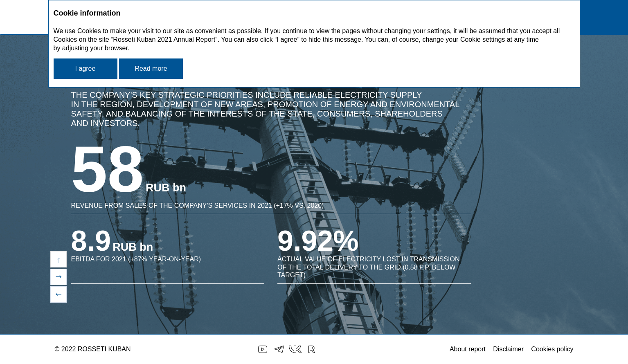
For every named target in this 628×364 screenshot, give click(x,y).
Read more (151, 69)
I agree (86, 69)
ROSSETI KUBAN (104, 349)
